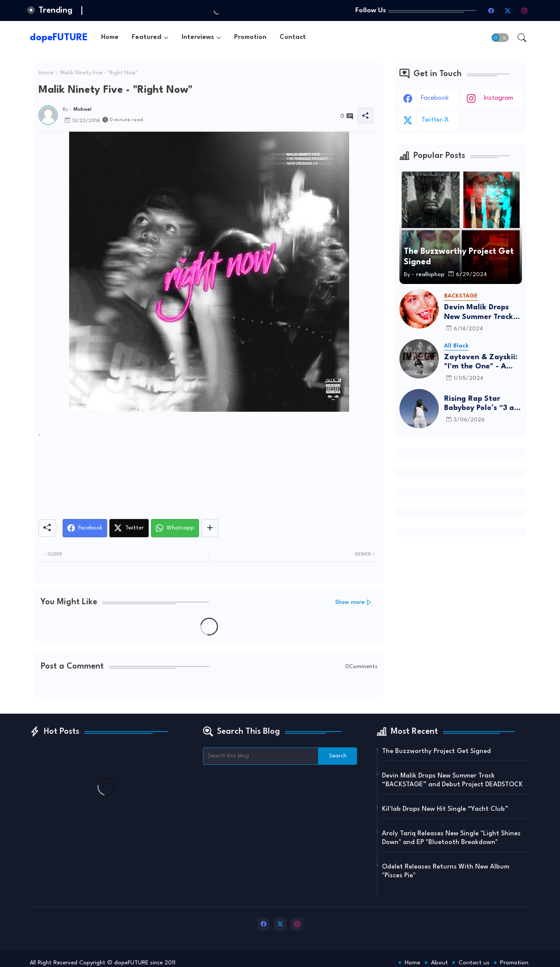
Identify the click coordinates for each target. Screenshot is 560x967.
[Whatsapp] (175, 528)
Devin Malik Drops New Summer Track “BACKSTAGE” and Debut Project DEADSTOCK (479, 313)
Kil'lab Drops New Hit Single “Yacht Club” (445, 809)
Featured (147, 37)
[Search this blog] (261, 756)
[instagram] (525, 11)
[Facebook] (85, 528)
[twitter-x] (508, 11)
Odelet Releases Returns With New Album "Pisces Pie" (446, 871)
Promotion (250, 37)
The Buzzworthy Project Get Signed (436, 752)
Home (110, 37)
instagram (499, 98)
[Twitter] (129, 528)
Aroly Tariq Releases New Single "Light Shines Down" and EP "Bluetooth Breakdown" (451, 838)
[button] (500, 38)
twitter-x (435, 120)
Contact (293, 37)
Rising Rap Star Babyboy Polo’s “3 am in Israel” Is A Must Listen (482, 404)
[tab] (110, 37)
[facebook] (491, 11)
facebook (435, 98)
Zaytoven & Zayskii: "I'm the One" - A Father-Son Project (481, 363)
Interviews (198, 37)
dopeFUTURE (59, 38)
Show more (350, 602)
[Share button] (210, 528)
